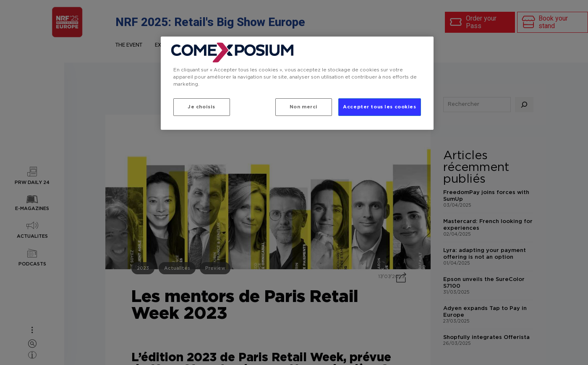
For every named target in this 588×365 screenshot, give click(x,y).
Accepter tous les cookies (379, 107)
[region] (297, 83)
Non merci (304, 107)
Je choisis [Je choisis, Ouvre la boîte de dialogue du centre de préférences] (201, 107)
